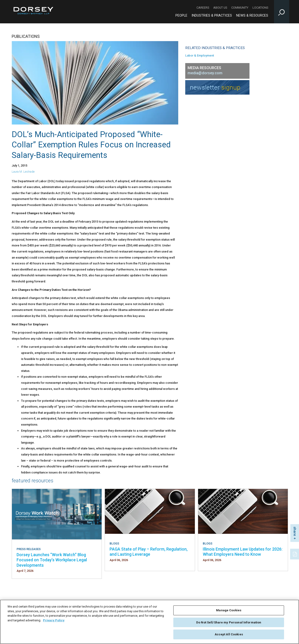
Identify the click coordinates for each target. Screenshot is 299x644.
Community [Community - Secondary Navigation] (240, 8)
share (295, 531)
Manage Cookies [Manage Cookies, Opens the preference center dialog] (229, 611)
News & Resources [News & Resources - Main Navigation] (252, 16)
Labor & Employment (200, 55)
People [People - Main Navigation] (181, 16)
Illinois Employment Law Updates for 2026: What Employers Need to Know (243, 552)
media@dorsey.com (205, 73)
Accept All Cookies (229, 635)
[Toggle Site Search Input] (282, 12)
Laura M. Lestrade (23, 172)
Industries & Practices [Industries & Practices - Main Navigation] (212, 16)
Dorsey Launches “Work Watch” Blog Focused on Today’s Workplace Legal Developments (52, 560)
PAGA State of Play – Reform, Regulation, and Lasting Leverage (149, 552)
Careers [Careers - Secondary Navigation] (203, 8)
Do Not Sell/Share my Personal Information (229, 623)
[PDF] (295, 554)
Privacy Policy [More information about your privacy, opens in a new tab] (54, 621)
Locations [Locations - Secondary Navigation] (260, 8)
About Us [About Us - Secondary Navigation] (220, 8)
